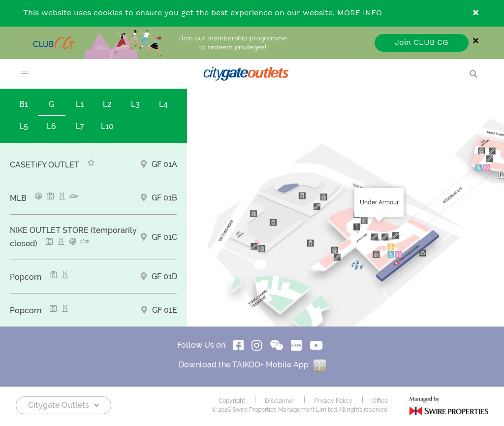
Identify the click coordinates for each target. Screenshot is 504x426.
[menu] (25, 74)
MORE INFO (360, 13)
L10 (107, 126)
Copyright (232, 401)
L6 (51, 126)
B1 (24, 104)
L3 (135, 104)
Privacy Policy (333, 401)
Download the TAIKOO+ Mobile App (252, 365)
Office (380, 401)
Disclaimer (280, 401)
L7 (80, 126)
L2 (107, 104)
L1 (80, 104)
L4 (163, 104)
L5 (24, 126)
